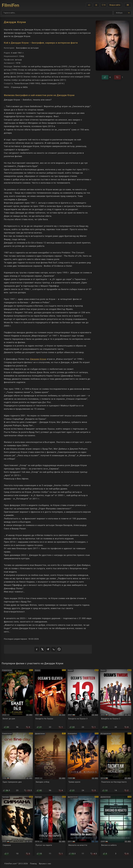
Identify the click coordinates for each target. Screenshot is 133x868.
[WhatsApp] (59, 649)
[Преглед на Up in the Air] (116, 826)
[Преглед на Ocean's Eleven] (50, 699)
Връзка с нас (45, 864)
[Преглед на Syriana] (17, 826)
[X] (42, 649)
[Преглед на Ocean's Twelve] (116, 699)
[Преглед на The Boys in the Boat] (50, 763)
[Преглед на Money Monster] (50, 826)
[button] (89, 5)
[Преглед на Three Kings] (83, 763)
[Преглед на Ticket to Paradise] (17, 699)
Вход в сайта (115, 5)
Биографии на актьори (27, 48)
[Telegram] (48, 649)
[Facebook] (37, 649)
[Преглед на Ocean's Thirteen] (83, 699)
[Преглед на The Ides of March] (83, 826)
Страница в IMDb (19, 87)
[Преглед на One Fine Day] (17, 763)
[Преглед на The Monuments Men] (116, 763)
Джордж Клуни (38, 359)
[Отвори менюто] (128, 5)
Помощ (33, 864)
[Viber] (53, 649)
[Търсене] (57, 13)
